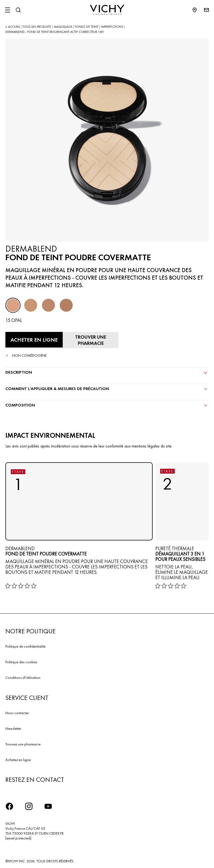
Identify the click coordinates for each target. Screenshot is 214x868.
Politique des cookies (21, 662)
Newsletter (13, 728)
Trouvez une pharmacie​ (23, 744)
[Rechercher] (18, 10)
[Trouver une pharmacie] (91, 340)
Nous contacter (17, 713)
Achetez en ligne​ (18, 760)
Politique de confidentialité (25, 646)
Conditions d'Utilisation (23, 678)
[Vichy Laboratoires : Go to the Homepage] (107, 10)
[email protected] (18, 838)
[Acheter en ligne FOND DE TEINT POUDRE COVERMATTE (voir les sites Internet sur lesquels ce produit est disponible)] (34, 340)
